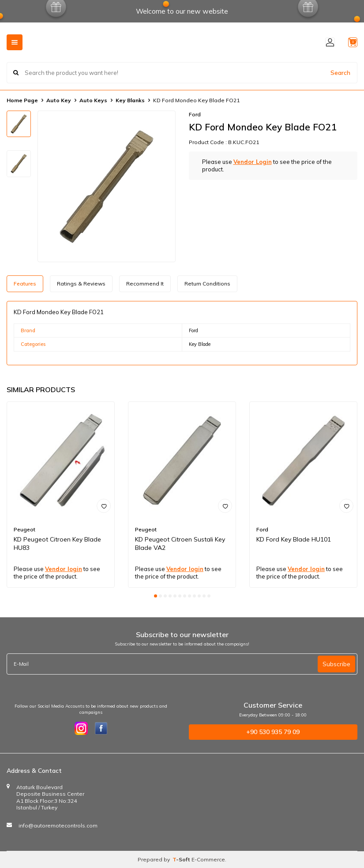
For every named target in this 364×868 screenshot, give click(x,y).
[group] (107, 186)
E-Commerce (208, 859)
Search (340, 72)
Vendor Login (253, 162)
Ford (195, 114)
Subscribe (336, 664)
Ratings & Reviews (81, 284)
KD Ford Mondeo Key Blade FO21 (196, 100)
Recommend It (145, 284)
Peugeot (24, 529)
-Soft (182, 859)
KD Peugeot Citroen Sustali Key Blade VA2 (180, 543)
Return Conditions (207, 284)
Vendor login (64, 569)
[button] (156, 596)
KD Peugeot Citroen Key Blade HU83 (57, 543)
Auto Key (59, 100)
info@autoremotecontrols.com (58, 825)
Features (25, 284)
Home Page (22, 100)
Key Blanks (130, 100)
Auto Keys (93, 100)
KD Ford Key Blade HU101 (294, 539)
